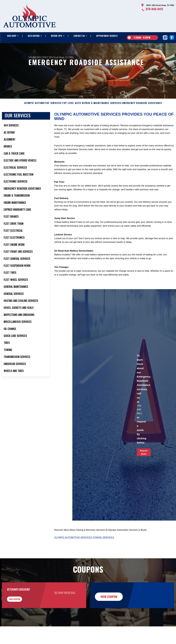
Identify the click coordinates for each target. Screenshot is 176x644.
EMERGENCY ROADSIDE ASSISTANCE (142, 108)
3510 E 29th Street (51, 57)
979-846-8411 (154, 9)
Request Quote (144, 458)
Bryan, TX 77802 (66, 57)
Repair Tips (57, 36)
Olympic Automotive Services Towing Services (84, 543)
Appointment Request (107, 36)
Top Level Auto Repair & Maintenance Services (92, 108)
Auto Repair (34, 36)
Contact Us (79, 36)
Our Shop (12, 36)
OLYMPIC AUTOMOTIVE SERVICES (43, 108)
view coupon (21, 606)
